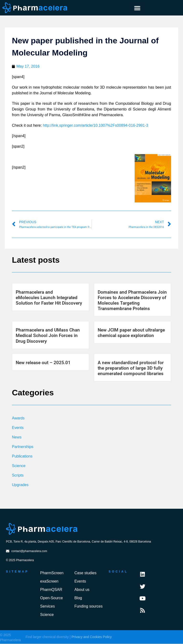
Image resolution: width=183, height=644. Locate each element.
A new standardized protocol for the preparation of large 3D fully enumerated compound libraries (131, 368)
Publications (22, 456)
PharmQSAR (51, 590)
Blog (78, 598)
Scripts (18, 475)
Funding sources (88, 606)
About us (82, 590)
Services (48, 606)
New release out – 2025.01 (43, 363)
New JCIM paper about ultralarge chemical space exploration (131, 333)
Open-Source (52, 598)
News (17, 437)
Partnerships (23, 447)
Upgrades (20, 485)
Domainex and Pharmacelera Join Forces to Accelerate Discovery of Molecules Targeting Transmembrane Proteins (132, 300)
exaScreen (49, 581)
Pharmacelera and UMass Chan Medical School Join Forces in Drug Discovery (48, 335)
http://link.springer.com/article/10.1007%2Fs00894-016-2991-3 (96, 125)
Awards (18, 418)
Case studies (85, 573)
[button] (137, 8)
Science (19, 466)
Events (18, 428)
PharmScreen (52, 573)
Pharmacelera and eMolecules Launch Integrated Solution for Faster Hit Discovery (49, 298)
